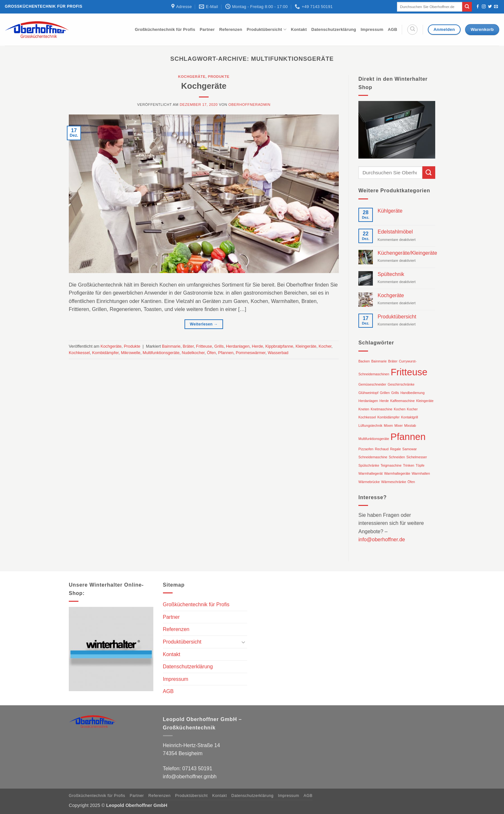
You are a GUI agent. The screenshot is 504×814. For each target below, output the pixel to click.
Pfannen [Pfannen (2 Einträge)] (408, 437)
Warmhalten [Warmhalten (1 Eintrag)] (421, 473)
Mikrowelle (130, 353)
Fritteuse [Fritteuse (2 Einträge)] (409, 372)
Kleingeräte (306, 346)
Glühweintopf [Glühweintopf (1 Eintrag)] (368, 393)
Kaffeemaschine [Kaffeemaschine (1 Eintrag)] (402, 401)
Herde (257, 346)
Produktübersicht (266, 29)
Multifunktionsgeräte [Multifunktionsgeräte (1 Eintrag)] (374, 439)
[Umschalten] (243, 642)
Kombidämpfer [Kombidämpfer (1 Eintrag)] (388, 417)
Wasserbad (278, 353)
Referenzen (231, 29)
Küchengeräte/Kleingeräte (407, 253)
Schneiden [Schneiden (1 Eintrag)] (397, 457)
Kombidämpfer (106, 353)
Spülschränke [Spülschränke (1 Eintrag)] (369, 465)
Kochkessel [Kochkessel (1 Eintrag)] (367, 417)
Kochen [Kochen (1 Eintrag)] (400, 409)
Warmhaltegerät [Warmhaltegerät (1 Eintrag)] (370, 473)
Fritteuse (204, 346)
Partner (207, 29)
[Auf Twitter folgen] (490, 7)
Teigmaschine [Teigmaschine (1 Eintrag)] (391, 465)
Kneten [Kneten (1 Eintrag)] (364, 409)
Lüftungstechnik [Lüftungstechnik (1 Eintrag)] (370, 425)
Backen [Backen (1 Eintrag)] (364, 361)
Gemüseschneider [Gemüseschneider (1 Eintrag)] (372, 384)
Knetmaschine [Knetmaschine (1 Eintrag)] (382, 409)
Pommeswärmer (250, 353)
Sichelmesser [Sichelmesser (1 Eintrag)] (417, 457)
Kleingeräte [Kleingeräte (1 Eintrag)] (425, 401)
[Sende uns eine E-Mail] (496, 7)
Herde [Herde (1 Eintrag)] (384, 401)
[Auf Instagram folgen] (484, 7)
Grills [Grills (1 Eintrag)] (395, 393)
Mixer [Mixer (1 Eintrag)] (399, 425)
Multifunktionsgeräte (161, 353)
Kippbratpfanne (279, 346)
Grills (219, 346)
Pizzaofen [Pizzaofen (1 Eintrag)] (366, 449)
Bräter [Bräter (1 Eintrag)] (393, 361)
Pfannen (226, 353)
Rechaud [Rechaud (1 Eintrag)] (382, 449)
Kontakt (299, 29)
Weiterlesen (204, 324)
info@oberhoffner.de (382, 540)
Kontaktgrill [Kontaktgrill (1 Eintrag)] (410, 417)
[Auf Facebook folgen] (478, 7)
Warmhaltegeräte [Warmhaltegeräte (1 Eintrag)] (397, 473)
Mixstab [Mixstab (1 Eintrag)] (410, 425)
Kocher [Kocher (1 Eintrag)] (412, 409)
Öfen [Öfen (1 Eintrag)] (411, 482)
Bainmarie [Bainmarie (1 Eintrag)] (379, 361)
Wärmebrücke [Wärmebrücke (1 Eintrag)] (369, 482)
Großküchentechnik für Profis (165, 29)
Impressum (372, 29)
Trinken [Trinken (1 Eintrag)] (409, 465)
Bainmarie (171, 346)
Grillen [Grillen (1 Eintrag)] (385, 393)
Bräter (188, 346)
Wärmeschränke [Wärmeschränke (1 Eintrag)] (394, 482)
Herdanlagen (238, 346)
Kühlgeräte (390, 211)
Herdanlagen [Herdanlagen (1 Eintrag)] (368, 401)
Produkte (219, 77)
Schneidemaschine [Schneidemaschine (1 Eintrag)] (373, 457)
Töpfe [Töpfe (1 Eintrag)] (420, 465)
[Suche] (412, 30)
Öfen (212, 353)
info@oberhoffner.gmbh (190, 777)
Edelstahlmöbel (395, 232)
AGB (393, 29)
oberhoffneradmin (250, 105)
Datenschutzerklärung (334, 29)
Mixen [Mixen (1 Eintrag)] (388, 425)
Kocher (325, 346)
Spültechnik (391, 274)
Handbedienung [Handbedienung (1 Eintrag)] (413, 393)
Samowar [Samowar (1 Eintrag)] (410, 449)
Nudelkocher (193, 353)
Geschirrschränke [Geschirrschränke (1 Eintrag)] (401, 384)
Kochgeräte (192, 77)
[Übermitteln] (467, 7)
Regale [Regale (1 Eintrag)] (395, 449)
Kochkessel (79, 353)
